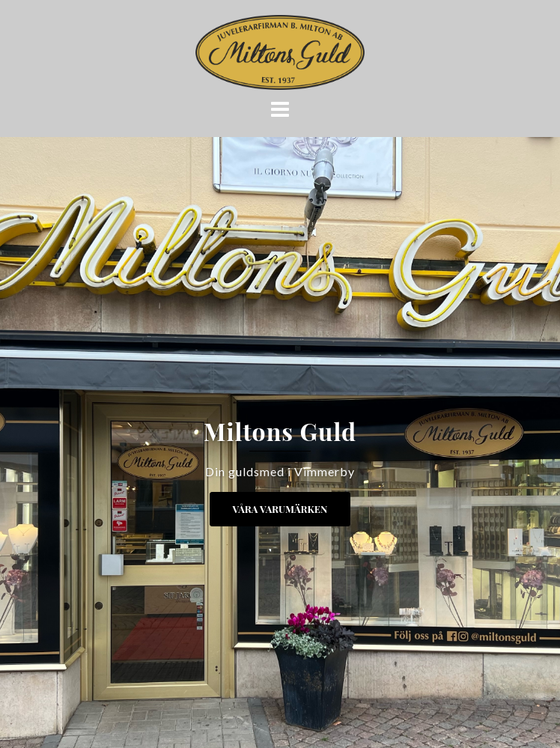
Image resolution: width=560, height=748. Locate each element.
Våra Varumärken (280, 509)
